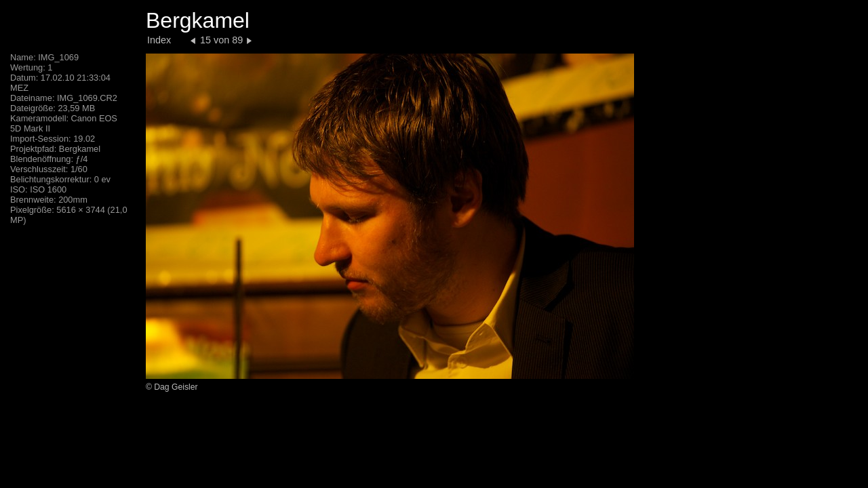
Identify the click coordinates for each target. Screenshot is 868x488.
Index (159, 40)
